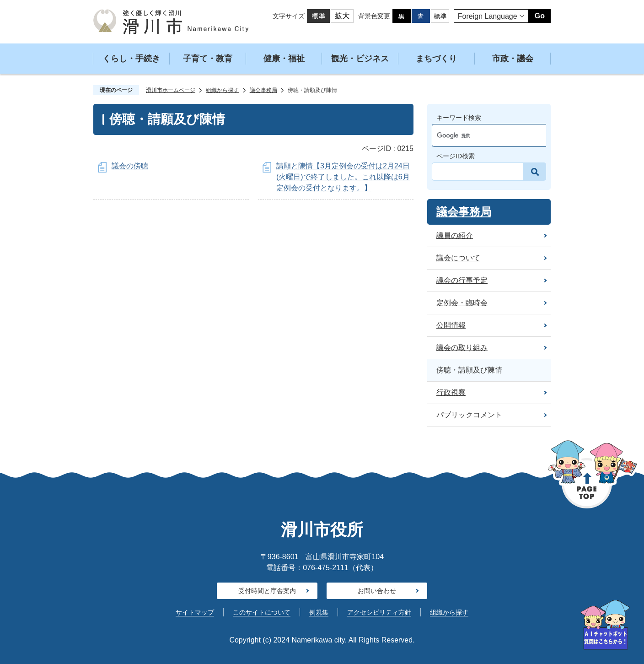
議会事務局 (263, 90)
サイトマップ (195, 612)
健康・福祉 (284, 59)
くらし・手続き (131, 59)
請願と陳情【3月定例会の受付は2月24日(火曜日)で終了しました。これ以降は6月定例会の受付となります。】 (343, 177)
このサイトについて (262, 612)
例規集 (319, 612)
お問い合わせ (377, 591)
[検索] (480, 135)
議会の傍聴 (130, 166)
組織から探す (222, 90)
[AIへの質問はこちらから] (605, 625)
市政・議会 (513, 59)
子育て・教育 (208, 59)
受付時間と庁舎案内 (267, 591)
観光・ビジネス (360, 59)
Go (540, 16)
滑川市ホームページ (171, 90)
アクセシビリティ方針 (379, 612)
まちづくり (436, 59)
